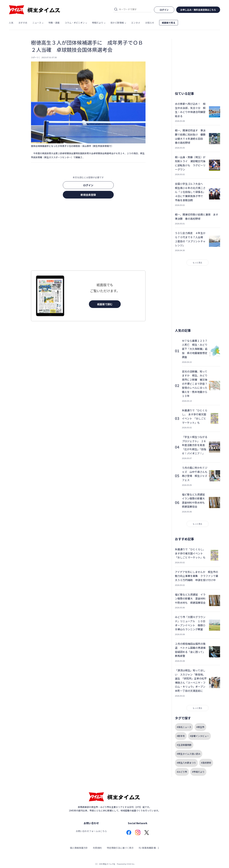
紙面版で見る (169, 23)
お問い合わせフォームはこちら (91, 831)
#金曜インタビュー (199, 736)
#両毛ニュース (184, 727)
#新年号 (181, 736)
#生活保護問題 (184, 745)
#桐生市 (200, 727)
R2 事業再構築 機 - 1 (149, 848)
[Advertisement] (88, 235)
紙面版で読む (105, 304)
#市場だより (198, 772)
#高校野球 (206, 763)
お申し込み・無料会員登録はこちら (198, 10)
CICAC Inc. (131, 864)
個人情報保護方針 (79, 848)
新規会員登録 (88, 195)
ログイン (88, 185)
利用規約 (97, 848)
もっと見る (198, 262)
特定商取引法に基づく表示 (120, 848)
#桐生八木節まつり (186, 763)
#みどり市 (182, 772)
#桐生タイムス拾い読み (189, 754)
